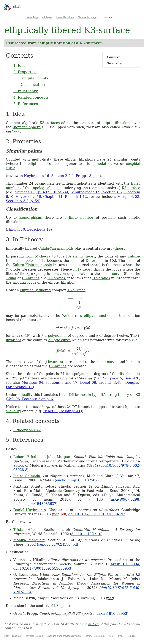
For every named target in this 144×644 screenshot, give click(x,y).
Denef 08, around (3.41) (101, 383)
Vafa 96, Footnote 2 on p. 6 (30, 399)
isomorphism (30, 217)
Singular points (34, 78)
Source (132, 636)
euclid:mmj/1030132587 (77, 480)
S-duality (13, 411)
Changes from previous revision (64, 636)
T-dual (11, 278)
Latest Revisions (65, 17)
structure (87, 123)
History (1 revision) (94, 636)
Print (121, 636)
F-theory (118, 248)
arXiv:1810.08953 (112, 614)
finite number (81, 217)
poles (18, 362)
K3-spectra (63, 606)
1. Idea (19, 65)
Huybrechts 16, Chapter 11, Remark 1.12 (51, 197)
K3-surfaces (50, 123)
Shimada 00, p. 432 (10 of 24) (41, 192)
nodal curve (107, 164)
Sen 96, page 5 (109, 378)
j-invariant (55, 362)
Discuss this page (87, 17)
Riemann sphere (27, 127)
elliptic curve (39, 164)
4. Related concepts (31, 97)
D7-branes (56, 278)
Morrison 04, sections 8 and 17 (49, 383)
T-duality (25, 395)
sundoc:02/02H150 (54, 544)
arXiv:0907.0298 (125, 499)
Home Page (32, 17)
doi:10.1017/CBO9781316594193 (97, 514)
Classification (33, 84)
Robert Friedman (28, 457)
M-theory (43, 256)
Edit (6, 636)
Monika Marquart (29, 540)
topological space (47, 188)
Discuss (17, 636)
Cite (111, 636)
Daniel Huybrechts (29, 510)
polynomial (57, 336)
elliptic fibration (52, 274)
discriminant (129, 374)
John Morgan (59, 457)
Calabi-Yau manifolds (56, 248)
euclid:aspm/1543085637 (35, 504)
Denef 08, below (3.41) (63, 411)
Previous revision (34, 636)
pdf (56, 514)
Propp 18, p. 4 (88, 176)
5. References (26, 104)
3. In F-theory (25, 91)
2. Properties (25, 72)
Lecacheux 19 (39, 229)
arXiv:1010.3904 (125, 564)
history (93, 624)
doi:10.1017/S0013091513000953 (42, 568)
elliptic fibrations (116, 123)
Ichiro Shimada (27, 476)
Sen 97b (132, 378)
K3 (138, 395)
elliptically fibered (35, 290)
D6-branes (94, 261)
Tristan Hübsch (27, 530)
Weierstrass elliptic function (87, 316)
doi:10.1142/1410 (86, 534)
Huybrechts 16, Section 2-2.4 (49, 176)
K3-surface (131, 188)
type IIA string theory (76, 256)
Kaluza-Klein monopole (32, 265)
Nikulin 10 (16, 229)
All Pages (47, 17)
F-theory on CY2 (27, 430)
